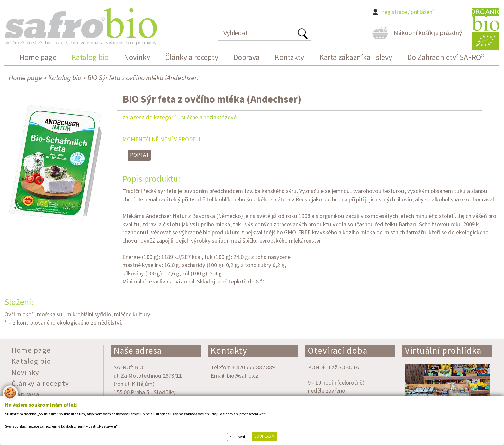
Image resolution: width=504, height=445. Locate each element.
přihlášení (422, 12)
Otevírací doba (338, 351)
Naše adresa (138, 351)
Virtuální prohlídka (443, 351)
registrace (395, 12)
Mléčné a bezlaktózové (209, 117)
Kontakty (229, 351)
